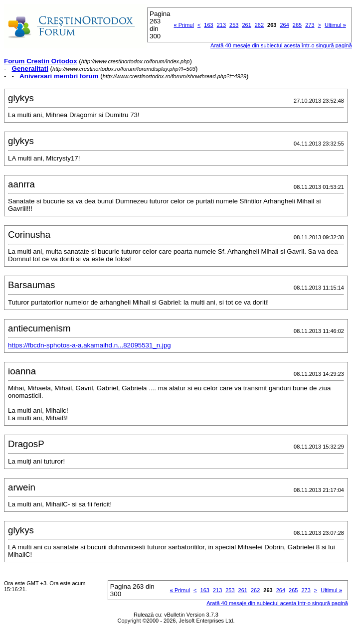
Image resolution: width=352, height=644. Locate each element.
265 (297, 25)
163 (208, 25)
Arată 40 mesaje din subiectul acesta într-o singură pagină (281, 45)
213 (221, 25)
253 (234, 25)
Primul (184, 25)
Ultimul (335, 25)
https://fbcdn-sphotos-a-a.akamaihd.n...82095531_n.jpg (89, 345)
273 (310, 25)
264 (284, 25)
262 (259, 25)
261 (246, 25)
